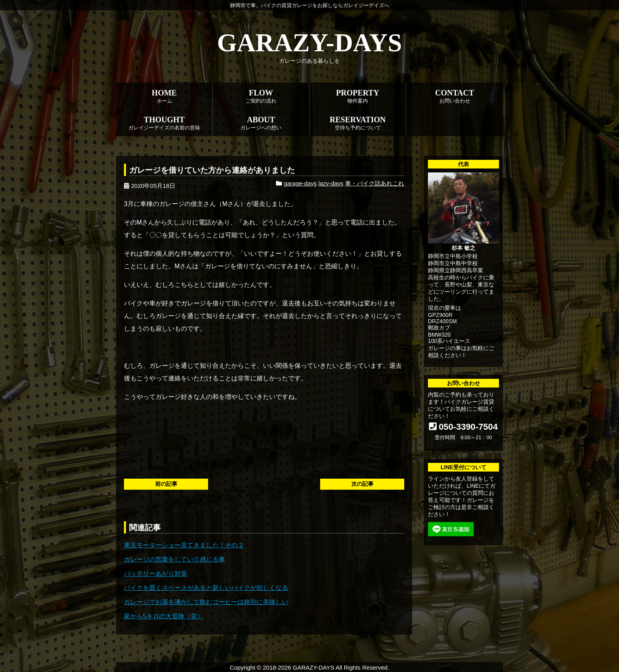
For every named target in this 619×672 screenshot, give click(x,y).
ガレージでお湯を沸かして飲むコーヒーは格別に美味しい (206, 602)
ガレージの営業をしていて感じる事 (174, 559)
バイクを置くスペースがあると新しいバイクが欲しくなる (206, 588)
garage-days (300, 183)
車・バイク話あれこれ (375, 183)
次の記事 (362, 484)
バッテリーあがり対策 (156, 574)
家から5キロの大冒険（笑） (164, 616)
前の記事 (166, 484)
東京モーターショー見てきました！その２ (184, 545)
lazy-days (331, 183)
